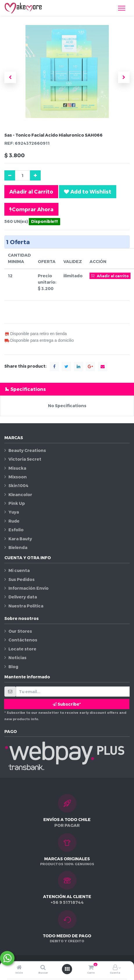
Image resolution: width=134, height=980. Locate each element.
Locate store (22, 649)
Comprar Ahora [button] (31, 209)
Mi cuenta (19, 570)
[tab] (67, 389)
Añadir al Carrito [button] (31, 191)
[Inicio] (19, 968)
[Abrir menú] (67, 969)
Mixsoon (18, 477)
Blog (13, 667)
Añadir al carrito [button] (110, 276)
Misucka (17, 468)
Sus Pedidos (22, 579)
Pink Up (17, 503)
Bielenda (18, 547)
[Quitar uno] (10, 175)
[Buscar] (43, 968)
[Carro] (91, 968)
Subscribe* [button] (67, 704)
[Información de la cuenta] (115, 968)
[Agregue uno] (35, 175)
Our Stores (20, 631)
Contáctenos (23, 640)
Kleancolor (20, 495)
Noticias (17, 658)
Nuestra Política (26, 606)
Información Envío (28, 588)
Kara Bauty (20, 539)
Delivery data (23, 597)
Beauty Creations (27, 450)
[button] (10, 77)
